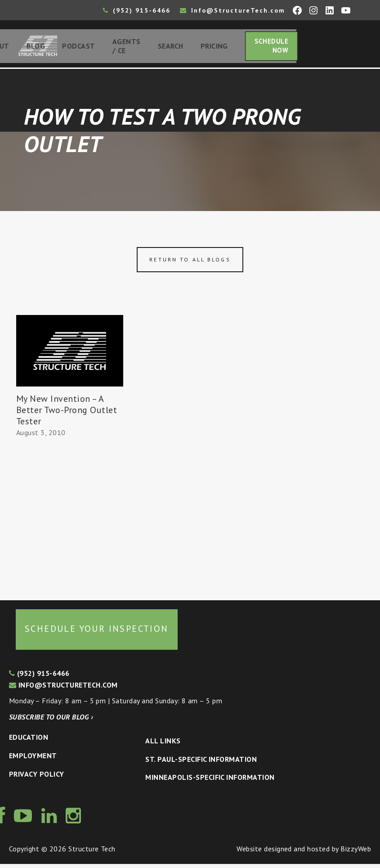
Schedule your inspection (97, 633)
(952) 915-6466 (137, 10)
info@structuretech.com (63, 689)
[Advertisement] (70, 519)
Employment (33, 760)
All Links (163, 745)
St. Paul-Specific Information (201, 763)
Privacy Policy (37, 778)
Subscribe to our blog (51, 721)
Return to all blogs (190, 264)
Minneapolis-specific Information (210, 781)
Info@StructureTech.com (232, 10)
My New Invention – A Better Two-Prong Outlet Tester (67, 414)
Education (29, 742)
